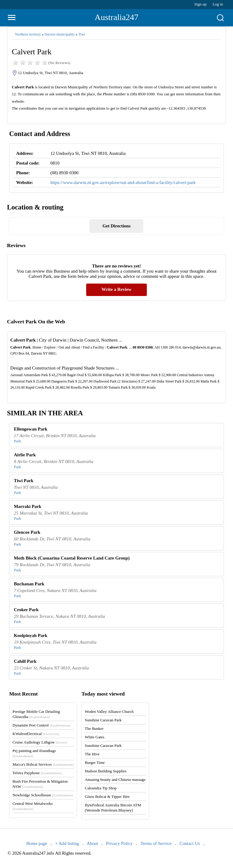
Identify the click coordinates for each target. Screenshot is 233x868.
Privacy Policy (119, 843)
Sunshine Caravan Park (103, 720)
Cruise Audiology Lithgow (40, 742)
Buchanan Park (29, 584)
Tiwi (82, 34)
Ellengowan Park (31, 429)
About (93, 843)
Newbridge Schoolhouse (43, 795)
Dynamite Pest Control (41, 725)
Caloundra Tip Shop (101, 788)
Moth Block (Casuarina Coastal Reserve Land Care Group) (72, 558)
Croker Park (26, 610)
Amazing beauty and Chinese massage (115, 779)
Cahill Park (25, 661)
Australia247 (117, 17)
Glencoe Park (27, 532)
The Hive (92, 754)
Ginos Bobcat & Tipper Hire (107, 797)
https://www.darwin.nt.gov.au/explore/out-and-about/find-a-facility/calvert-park (123, 182)
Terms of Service (156, 843)
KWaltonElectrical (36, 734)
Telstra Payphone (37, 773)
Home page (37, 843)
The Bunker (94, 728)
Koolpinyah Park (31, 635)
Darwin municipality (60, 34)
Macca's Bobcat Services (43, 764)
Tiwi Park (24, 481)
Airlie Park (25, 455)
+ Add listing (67, 843)
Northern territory (28, 34)
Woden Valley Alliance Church (109, 711)
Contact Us (190, 843)
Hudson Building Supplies (105, 771)
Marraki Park (28, 506)
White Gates (95, 737)
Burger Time (95, 762)
